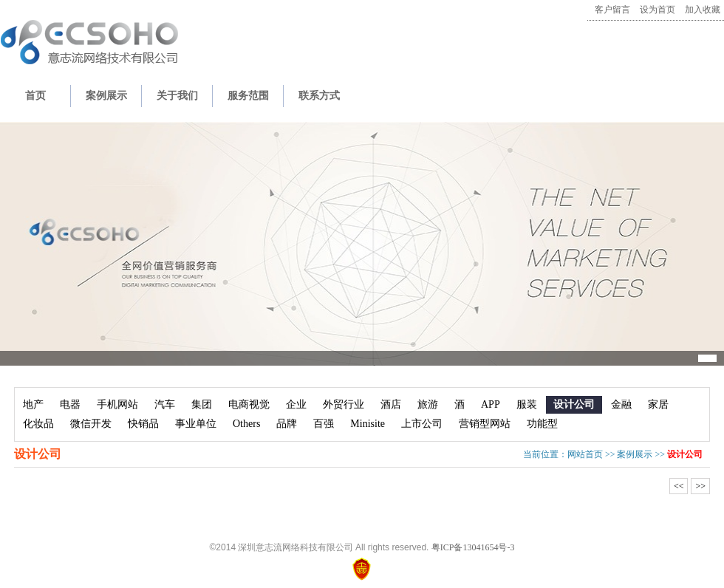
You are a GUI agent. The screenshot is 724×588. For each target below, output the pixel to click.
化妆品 (38, 424)
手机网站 (117, 404)
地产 (33, 404)
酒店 (391, 404)
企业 (296, 404)
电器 (70, 404)
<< (679, 486)
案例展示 (106, 96)
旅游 (428, 404)
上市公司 (422, 424)
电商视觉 (249, 404)
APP (491, 404)
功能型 (542, 424)
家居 (658, 404)
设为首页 (658, 10)
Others (246, 424)
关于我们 (177, 96)
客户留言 (612, 10)
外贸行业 (344, 404)
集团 (202, 404)
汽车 (165, 404)
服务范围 (248, 96)
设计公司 (574, 404)
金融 (621, 404)
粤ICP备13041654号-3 (473, 547)
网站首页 (585, 454)
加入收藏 (703, 10)
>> (700, 486)
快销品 (143, 424)
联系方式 (319, 96)
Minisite (368, 424)
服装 (527, 404)
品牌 (287, 424)
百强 (324, 424)
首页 (35, 96)
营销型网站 (485, 424)
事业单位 (196, 424)
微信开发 (91, 424)
